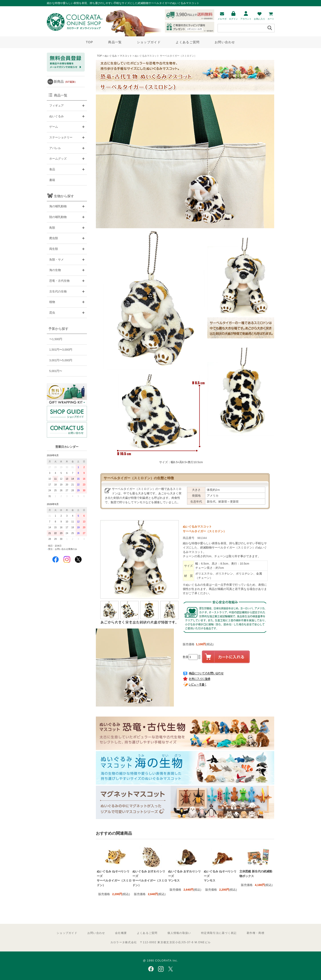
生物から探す (64, 196)
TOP (89, 42)
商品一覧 (115, 42)
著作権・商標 (255, 933)
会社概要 (121, 933)
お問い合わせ (225, 42)
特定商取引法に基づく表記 (219, 933)
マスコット (126, 56)
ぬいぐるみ (111, 56)
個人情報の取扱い (179, 933)
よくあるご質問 (188, 42)
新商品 (65, 81)
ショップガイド (149, 42)
